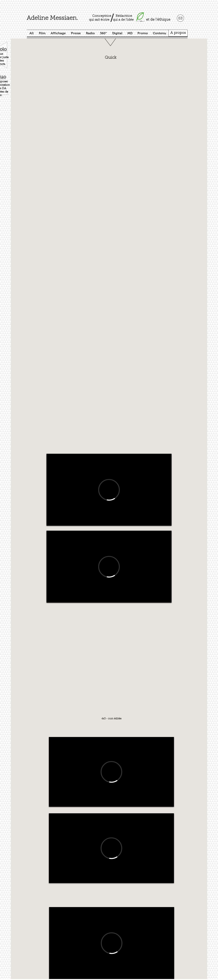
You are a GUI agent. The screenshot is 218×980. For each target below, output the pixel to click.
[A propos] (178, 33)
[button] (111, 135)
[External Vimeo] (109, 490)
